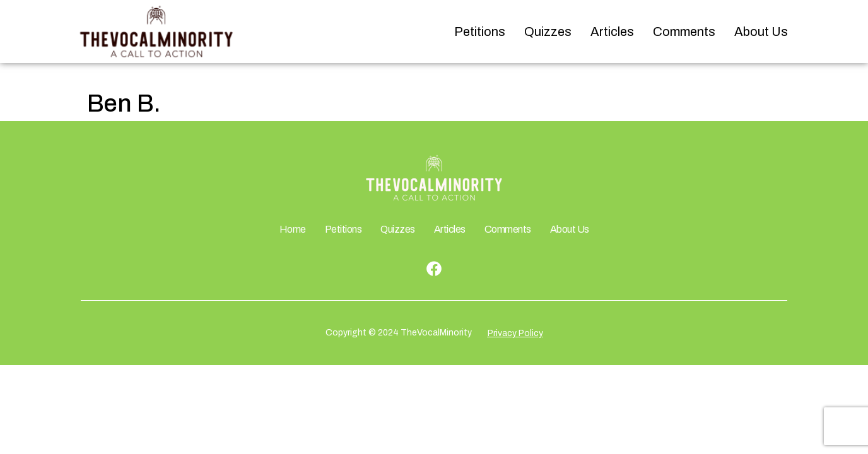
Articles (612, 32)
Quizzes (548, 32)
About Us (761, 32)
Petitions (480, 32)
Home (293, 229)
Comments (684, 32)
